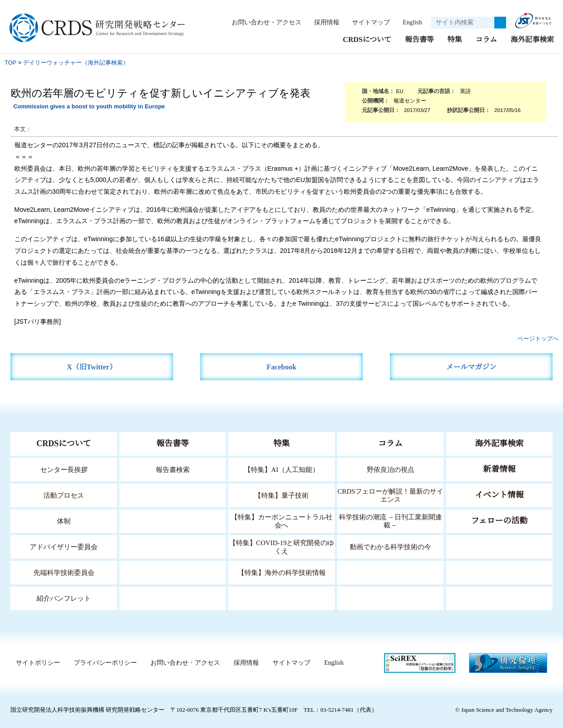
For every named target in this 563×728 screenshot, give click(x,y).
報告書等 (419, 39)
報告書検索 (173, 469)
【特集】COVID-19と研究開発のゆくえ (281, 546)
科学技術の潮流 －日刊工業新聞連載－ (391, 520)
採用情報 (322, 22)
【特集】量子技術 (281, 495)
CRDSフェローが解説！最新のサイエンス (390, 495)
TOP (10, 62)
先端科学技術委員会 (64, 572)
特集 (455, 39)
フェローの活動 (500, 520)
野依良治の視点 (391, 469)
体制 (64, 520)
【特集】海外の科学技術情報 (282, 572)
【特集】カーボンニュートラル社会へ (282, 520)
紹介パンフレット (64, 598)
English (410, 22)
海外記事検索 (532, 39)
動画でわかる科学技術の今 (390, 546)
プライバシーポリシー (103, 663)
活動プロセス (64, 495)
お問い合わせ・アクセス (262, 22)
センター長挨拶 (64, 469)
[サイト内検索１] (463, 23)
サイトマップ (366, 22)
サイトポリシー (36, 663)
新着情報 (499, 469)
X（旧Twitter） (92, 366)
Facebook (282, 366)
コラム (486, 39)
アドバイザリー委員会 (64, 546)
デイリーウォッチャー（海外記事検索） (76, 62)
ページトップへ (538, 338)
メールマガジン (471, 366)
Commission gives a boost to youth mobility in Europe (89, 106)
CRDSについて (367, 39)
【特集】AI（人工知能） (282, 469)
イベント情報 (499, 495)
